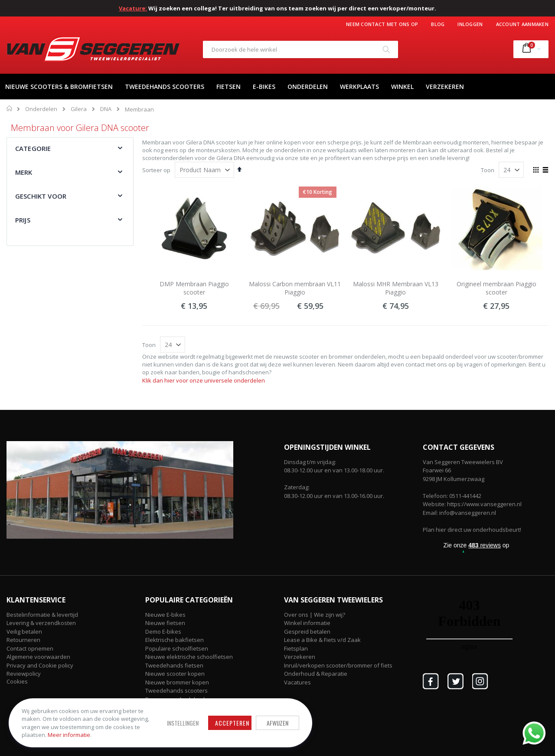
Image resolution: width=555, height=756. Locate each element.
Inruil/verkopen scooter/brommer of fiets (338, 665)
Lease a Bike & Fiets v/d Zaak (322, 640)
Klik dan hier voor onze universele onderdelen (204, 380)
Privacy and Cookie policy (40, 665)
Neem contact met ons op (382, 24)
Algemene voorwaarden (38, 657)
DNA (106, 109)
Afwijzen (277, 723)
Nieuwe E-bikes (165, 615)
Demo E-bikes (163, 632)
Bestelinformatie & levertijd (42, 615)
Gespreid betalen (307, 632)
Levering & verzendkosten (41, 623)
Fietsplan (296, 648)
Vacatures (297, 682)
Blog (438, 24)
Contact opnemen (30, 648)
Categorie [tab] (33, 148)
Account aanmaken (522, 24)
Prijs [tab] (23, 220)
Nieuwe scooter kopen (175, 674)
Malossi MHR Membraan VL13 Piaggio (396, 288)
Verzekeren (300, 657)
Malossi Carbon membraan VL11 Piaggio (295, 288)
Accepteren (232, 723)
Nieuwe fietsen (165, 623)
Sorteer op (156, 170)
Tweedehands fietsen (174, 665)
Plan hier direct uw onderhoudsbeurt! (472, 530)
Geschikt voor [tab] (41, 196)
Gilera (79, 109)
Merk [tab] (24, 172)
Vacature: (133, 8)
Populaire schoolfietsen (177, 648)
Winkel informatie (307, 623)
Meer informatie (69, 735)
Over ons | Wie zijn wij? (315, 615)
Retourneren (23, 640)
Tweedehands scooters (176, 691)
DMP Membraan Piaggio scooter (194, 288)
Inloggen (470, 24)
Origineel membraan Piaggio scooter (496, 288)
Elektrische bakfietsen (175, 640)
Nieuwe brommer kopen (177, 682)
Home (10, 108)
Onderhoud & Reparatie (316, 674)
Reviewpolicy (24, 674)
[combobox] (300, 49)
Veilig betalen (24, 632)
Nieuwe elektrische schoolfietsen (189, 657)
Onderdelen (41, 109)
